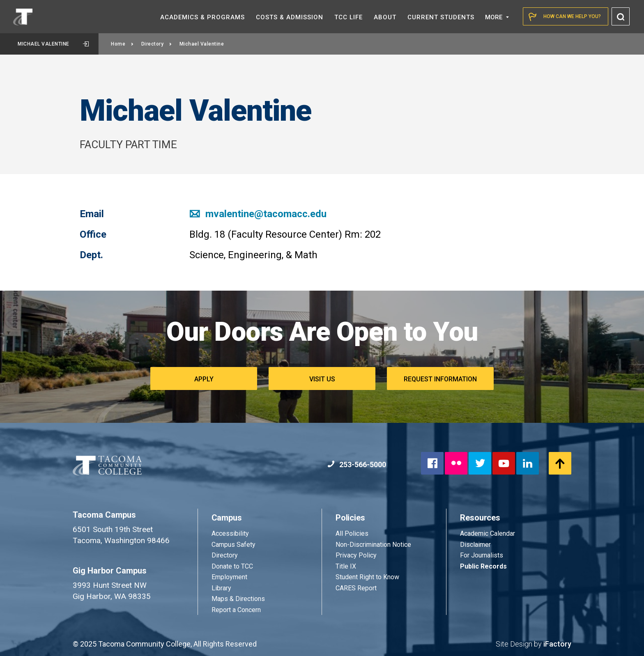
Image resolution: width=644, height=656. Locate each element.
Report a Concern (236, 610)
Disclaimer (475, 545)
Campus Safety (233, 545)
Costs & (290, 17)
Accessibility (230, 533)
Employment (229, 577)
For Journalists (482, 555)
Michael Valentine (53, 44)
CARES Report (356, 588)
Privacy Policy (356, 555)
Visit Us (322, 379)
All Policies (353, 533)
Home (122, 44)
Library (221, 588)
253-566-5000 (357, 464)
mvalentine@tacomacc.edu (258, 214)
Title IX (346, 566)
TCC (348, 17)
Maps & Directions (238, 599)
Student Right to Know (367, 577)
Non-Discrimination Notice (373, 545)
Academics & (202, 17)
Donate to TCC (232, 566)
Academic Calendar (488, 533)
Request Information (440, 379)
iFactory (557, 644)
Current (441, 17)
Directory (157, 44)
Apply (204, 379)
